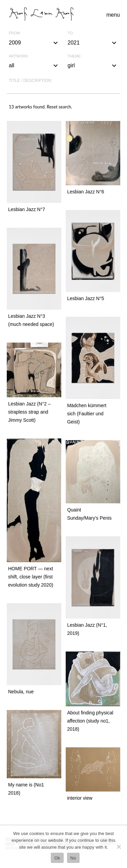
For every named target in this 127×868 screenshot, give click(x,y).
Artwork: (19, 56)
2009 (34, 43)
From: (15, 33)
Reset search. (59, 107)
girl (93, 66)
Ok (57, 858)
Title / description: (30, 81)
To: (71, 33)
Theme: (75, 56)
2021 (93, 43)
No (73, 858)
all (34, 66)
